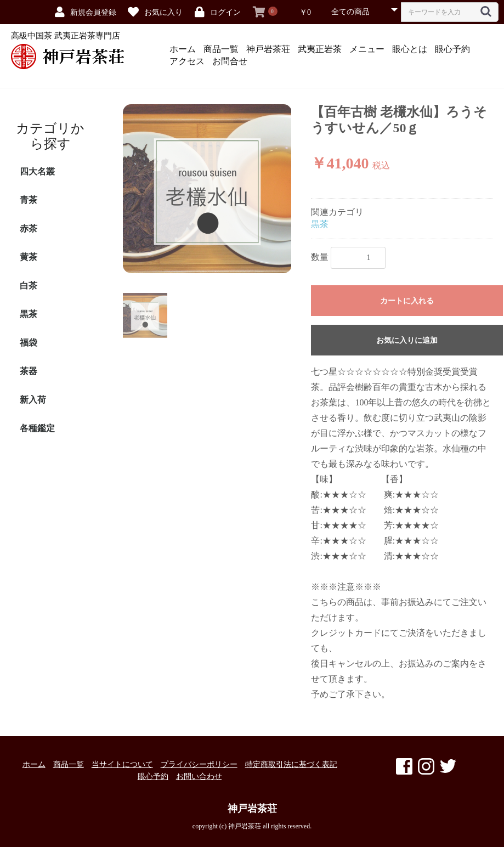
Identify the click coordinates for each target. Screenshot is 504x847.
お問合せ (230, 61)
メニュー (367, 49)
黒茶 (29, 314)
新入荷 (33, 400)
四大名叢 (37, 171)
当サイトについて (122, 764)
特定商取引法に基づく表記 (291, 764)
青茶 (29, 200)
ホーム (183, 49)
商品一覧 (221, 49)
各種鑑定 (37, 428)
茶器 (29, 371)
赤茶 (29, 228)
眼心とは (410, 49)
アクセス (187, 61)
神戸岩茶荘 (268, 49)
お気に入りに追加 (407, 340)
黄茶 (29, 257)
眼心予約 (452, 49)
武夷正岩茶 (320, 49)
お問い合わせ (199, 777)
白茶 (29, 286)
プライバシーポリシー (199, 764)
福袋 (29, 343)
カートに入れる (407, 301)
